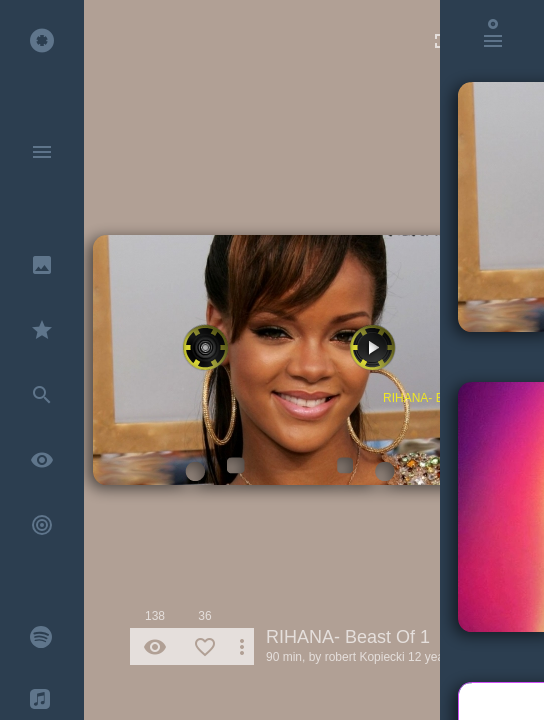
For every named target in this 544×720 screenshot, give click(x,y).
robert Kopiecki (365, 657)
